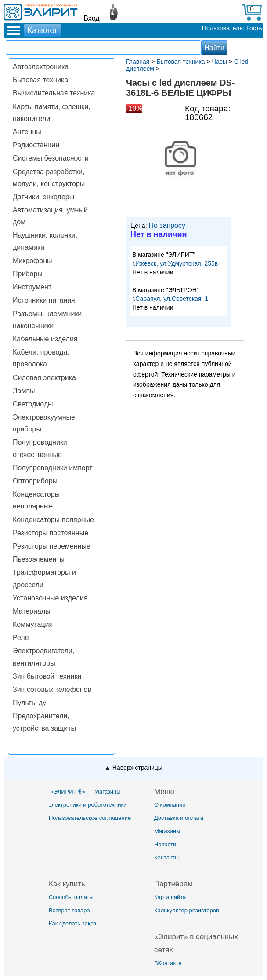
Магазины (167, 831)
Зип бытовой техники (47, 676)
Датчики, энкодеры (43, 197)
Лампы (24, 391)
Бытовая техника (40, 80)
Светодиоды (33, 404)
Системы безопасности (51, 158)
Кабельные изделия (45, 339)
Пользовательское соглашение (90, 818)
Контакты (166, 857)
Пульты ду (29, 703)
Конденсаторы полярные (53, 520)
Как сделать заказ (72, 923)
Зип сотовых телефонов (52, 689)
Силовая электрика (44, 378)
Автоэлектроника (41, 67)
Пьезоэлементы (39, 559)
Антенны (27, 132)
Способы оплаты (71, 897)
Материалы (32, 611)
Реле (21, 638)
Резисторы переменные (52, 546)
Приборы (28, 274)
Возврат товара (69, 910)
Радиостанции (36, 145)
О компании (170, 805)
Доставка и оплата (179, 818)
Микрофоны (32, 261)
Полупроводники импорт (53, 468)
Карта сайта (170, 897)
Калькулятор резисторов (187, 910)
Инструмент (32, 287)
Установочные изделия (50, 598)
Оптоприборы (35, 481)
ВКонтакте (168, 963)
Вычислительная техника (54, 93)
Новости (165, 844)
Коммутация (33, 624)
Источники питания (44, 300)
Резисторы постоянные (51, 533)
